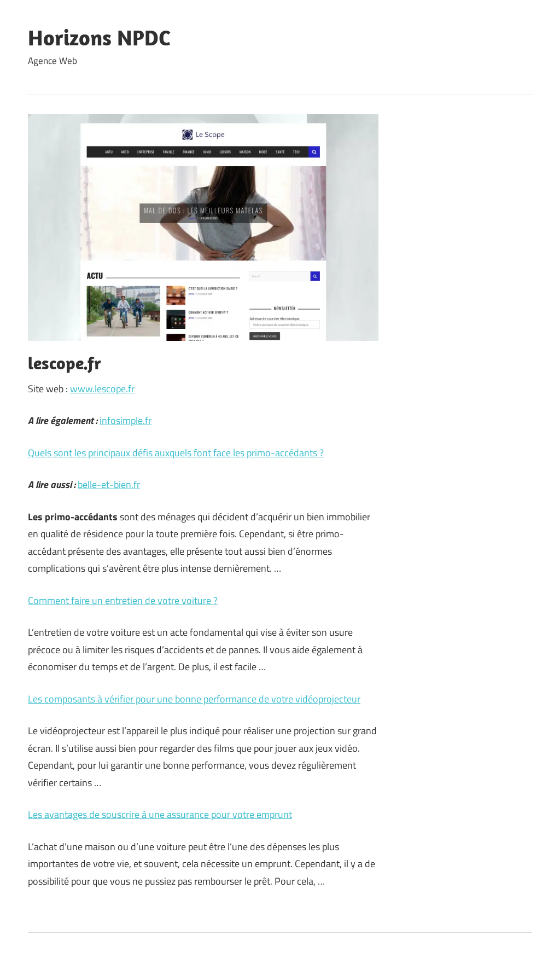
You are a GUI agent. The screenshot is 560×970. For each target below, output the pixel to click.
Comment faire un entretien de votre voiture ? (123, 600)
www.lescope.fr (102, 389)
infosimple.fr (126, 420)
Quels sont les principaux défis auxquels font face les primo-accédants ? (176, 453)
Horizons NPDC (99, 37)
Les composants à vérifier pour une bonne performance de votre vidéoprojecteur (194, 699)
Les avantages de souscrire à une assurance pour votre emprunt (160, 814)
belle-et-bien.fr (109, 484)
